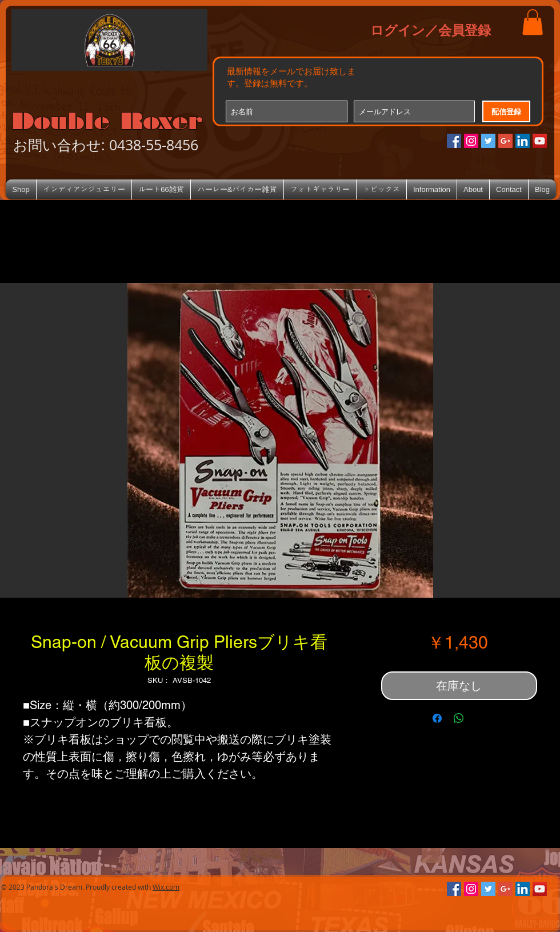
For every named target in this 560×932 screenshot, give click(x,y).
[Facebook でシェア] (437, 718)
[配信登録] (506, 111)
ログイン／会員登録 (431, 30)
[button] (533, 22)
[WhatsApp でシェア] (459, 718)
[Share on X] (481, 718)
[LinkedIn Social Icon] (523, 141)
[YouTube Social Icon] (540, 141)
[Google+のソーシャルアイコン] (505, 141)
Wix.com (166, 887)
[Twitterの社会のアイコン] (488, 141)
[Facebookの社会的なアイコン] (454, 141)
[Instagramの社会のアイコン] (471, 141)
